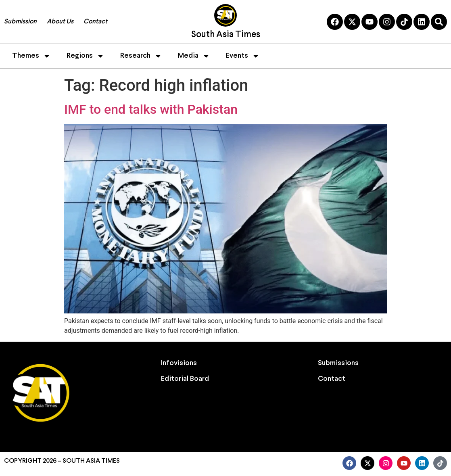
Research (141, 56)
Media (194, 56)
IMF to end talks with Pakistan (151, 109)
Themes (31, 56)
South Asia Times (226, 35)
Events (243, 56)
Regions (85, 56)
